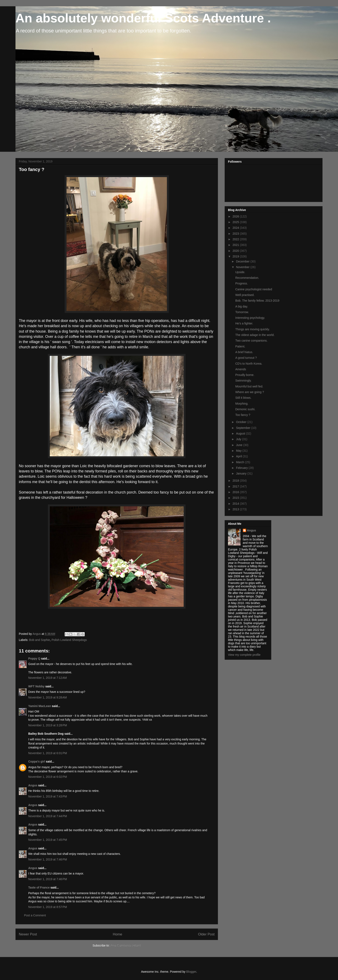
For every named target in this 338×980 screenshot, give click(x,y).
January (242, 473)
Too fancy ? (243, 415)
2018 (236, 481)
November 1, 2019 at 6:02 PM (48, 777)
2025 (236, 222)
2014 (236, 504)
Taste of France (39, 887)
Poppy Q (34, 658)
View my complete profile (244, 655)
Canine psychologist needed (254, 289)
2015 (236, 498)
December (243, 261)
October (242, 422)
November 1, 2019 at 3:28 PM (48, 725)
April (239, 456)
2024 (236, 228)
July (239, 439)
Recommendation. (247, 278)
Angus (33, 785)
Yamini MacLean (40, 706)
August (241, 433)
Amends (241, 369)
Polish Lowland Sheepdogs (69, 640)
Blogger (191, 972)
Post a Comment (35, 915)
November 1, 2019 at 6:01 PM (48, 753)
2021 (236, 245)
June (239, 445)
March (240, 462)
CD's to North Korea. (249, 364)
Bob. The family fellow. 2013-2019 (257, 301)
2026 (236, 216)
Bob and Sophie (40, 640)
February (242, 468)
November (243, 267)
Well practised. (245, 295)
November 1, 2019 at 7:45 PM (48, 840)
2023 (236, 234)
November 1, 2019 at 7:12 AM (47, 678)
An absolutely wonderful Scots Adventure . (143, 18)
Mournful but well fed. (249, 386)
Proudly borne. (245, 375)
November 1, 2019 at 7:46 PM (48, 859)
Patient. (240, 346)
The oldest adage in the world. (255, 335)
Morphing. (242, 404)
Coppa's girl (37, 761)
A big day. (242, 306)
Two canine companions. (251, 341)
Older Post (206, 934)
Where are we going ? (250, 392)
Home (117, 934)
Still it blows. (243, 398)
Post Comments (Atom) (126, 945)
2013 (236, 509)
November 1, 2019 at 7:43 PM (48, 796)
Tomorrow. (242, 312)
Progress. (242, 283)
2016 (236, 492)
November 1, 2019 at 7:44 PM (48, 816)
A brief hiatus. (244, 352)
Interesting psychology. (250, 318)
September (243, 428)
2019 (236, 256)
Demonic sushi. (245, 409)
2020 (236, 251)
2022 (236, 239)
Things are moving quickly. (253, 329)
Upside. (240, 272)
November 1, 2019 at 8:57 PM (48, 907)
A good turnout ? (246, 358)
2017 (236, 486)
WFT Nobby (36, 686)
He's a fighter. (244, 323)
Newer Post (28, 934)
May (239, 451)
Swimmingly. (243, 381)
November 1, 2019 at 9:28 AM (47, 697)
